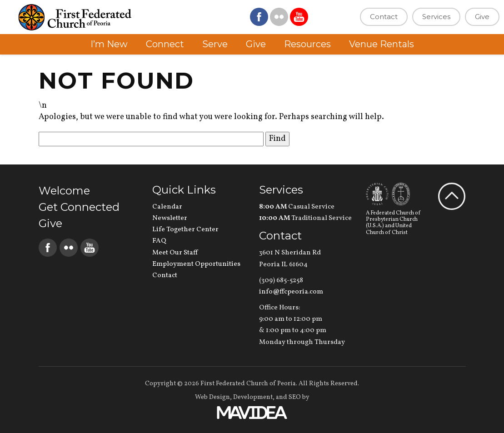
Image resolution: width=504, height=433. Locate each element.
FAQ (159, 241)
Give (482, 17)
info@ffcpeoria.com (291, 292)
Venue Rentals (382, 44)
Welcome (64, 191)
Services (436, 17)
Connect (165, 44)
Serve (215, 44)
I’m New (109, 44)
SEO (295, 397)
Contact (384, 17)
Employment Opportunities (196, 264)
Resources (307, 44)
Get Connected (79, 207)
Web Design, (213, 397)
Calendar (167, 207)
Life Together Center (185, 230)
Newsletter (170, 218)
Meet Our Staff (175, 253)
